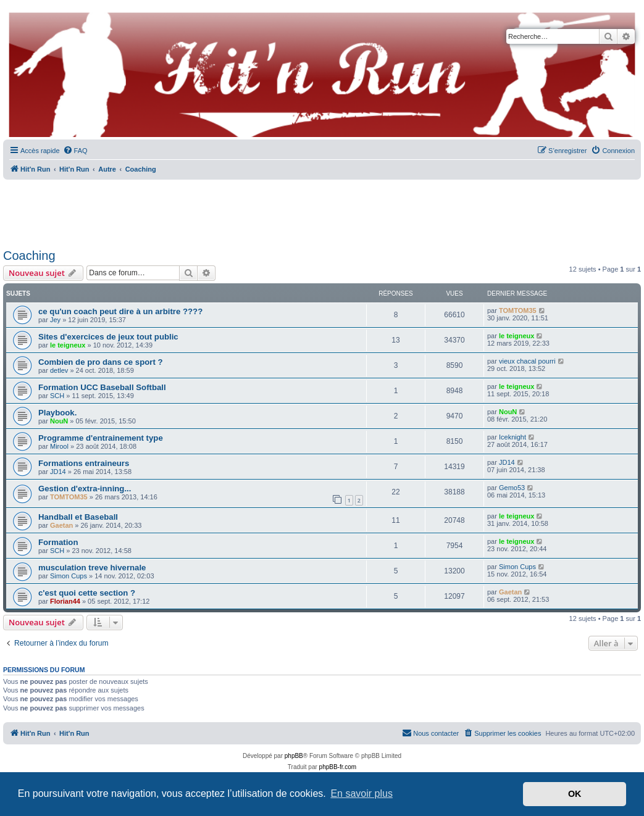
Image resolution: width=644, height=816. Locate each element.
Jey (55, 320)
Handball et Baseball (78, 517)
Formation (58, 542)
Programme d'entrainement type (101, 438)
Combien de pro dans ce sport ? (101, 362)
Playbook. (57, 413)
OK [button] (575, 794)
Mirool (59, 446)
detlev (59, 370)
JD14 (58, 472)
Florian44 (65, 601)
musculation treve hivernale (92, 568)
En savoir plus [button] (362, 793)
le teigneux (68, 345)
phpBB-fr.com (338, 767)
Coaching (29, 256)
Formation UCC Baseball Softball (102, 387)
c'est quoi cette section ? (87, 593)
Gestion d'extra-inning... (85, 489)
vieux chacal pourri (527, 361)
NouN (59, 421)
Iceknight (512, 437)
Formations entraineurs (84, 463)
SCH (57, 396)
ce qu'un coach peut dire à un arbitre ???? (120, 311)
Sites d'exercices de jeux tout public (108, 337)
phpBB (294, 756)
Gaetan (61, 525)
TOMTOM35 (518, 310)
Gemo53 (512, 488)
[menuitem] (75, 151)
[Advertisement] (322, 210)
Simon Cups (69, 576)
